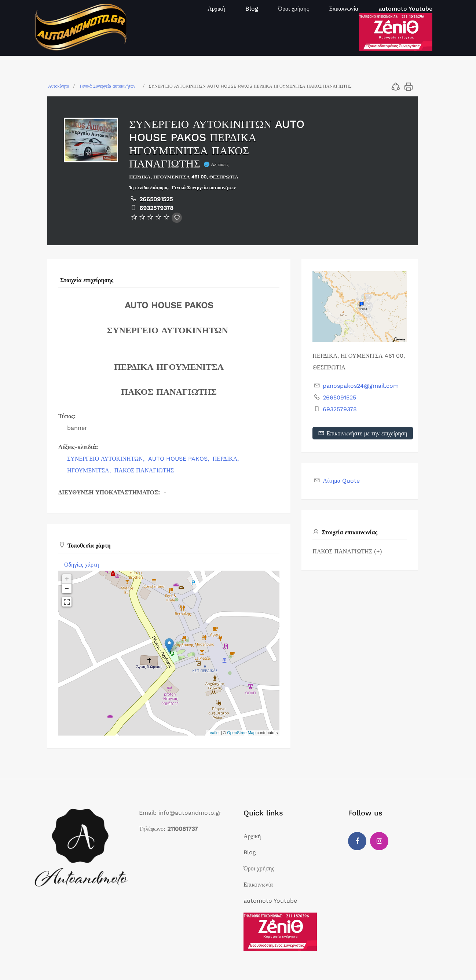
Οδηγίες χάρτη (82, 565)
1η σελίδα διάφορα (148, 187)
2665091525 (156, 199)
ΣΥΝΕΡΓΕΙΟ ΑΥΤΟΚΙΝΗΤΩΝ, (107, 459)
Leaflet (214, 733)
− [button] (67, 589)
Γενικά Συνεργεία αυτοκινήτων (107, 86)
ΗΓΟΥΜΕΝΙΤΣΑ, (90, 470)
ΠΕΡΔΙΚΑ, (227, 459)
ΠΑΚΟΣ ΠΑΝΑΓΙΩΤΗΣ (144, 470)
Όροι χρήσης (294, 9)
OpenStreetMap (241, 733)
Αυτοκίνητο (58, 86)
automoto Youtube (405, 9)
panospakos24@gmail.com (361, 386)
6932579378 (156, 208)
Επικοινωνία (344, 9)
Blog (252, 9)
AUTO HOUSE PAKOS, (180, 459)
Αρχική (216, 9)
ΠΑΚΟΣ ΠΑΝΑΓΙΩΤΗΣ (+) (347, 551)
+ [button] (67, 579)
